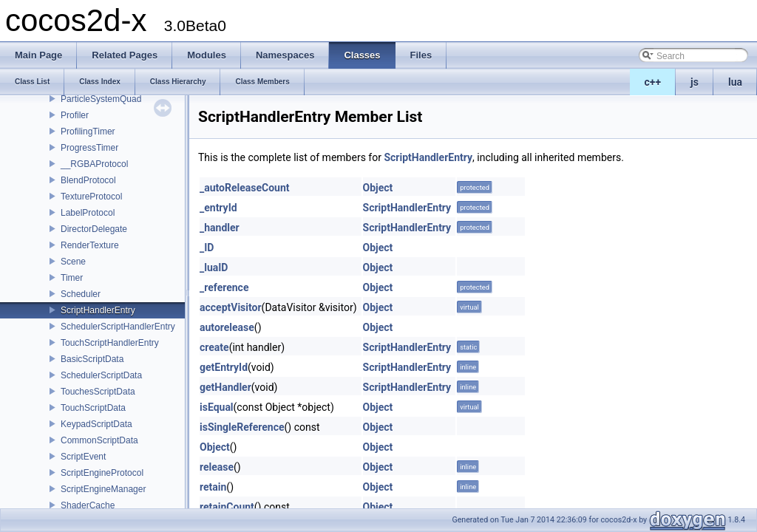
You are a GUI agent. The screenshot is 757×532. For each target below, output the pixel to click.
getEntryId (224, 367)
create (214, 347)
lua (735, 82)
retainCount (227, 507)
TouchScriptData (93, 408)
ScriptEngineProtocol (102, 473)
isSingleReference (242, 427)
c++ (653, 82)
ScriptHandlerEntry (98, 310)
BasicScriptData (92, 359)
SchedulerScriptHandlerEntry (118, 327)
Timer (72, 278)
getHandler (225, 387)
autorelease (227, 327)
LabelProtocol (88, 213)
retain (213, 487)
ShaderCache (88, 505)
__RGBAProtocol (94, 164)
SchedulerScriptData (101, 375)
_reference (224, 287)
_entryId (218, 208)
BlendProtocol (88, 180)
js (695, 82)
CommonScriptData (99, 440)
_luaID (214, 267)
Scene (73, 262)
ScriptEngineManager (103, 489)
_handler (220, 228)
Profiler (75, 115)
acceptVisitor (231, 307)
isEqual (217, 407)
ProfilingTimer (88, 132)
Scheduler (81, 294)
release (217, 467)
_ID (207, 248)
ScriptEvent (83, 457)
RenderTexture (90, 245)
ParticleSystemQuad (101, 99)
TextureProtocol (91, 197)
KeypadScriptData (96, 424)
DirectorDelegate (94, 229)
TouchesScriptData (98, 392)
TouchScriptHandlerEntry (110, 343)
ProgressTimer (89, 148)
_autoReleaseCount (245, 188)
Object (378, 188)
